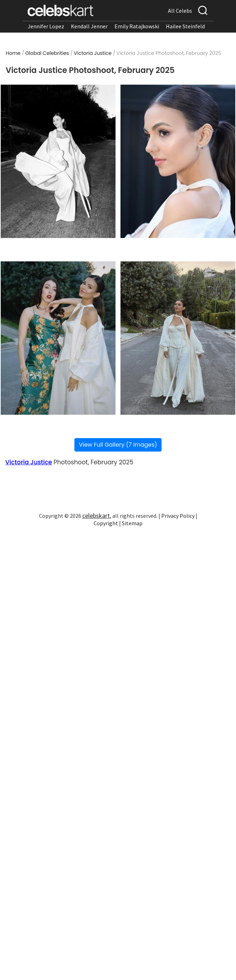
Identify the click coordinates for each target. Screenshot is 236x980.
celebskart (96, 516)
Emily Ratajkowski (137, 26)
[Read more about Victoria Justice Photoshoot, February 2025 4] (178, 338)
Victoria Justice (93, 53)
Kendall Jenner (89, 26)
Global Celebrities (47, 53)
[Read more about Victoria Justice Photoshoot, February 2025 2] (178, 161)
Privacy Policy (178, 516)
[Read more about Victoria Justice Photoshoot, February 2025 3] (58, 338)
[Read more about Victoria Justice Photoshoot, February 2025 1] (58, 161)
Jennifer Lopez (46, 26)
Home (13, 53)
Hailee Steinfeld (185, 26)
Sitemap (132, 523)
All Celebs (180, 11)
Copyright (106, 523)
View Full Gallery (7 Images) (118, 445)
